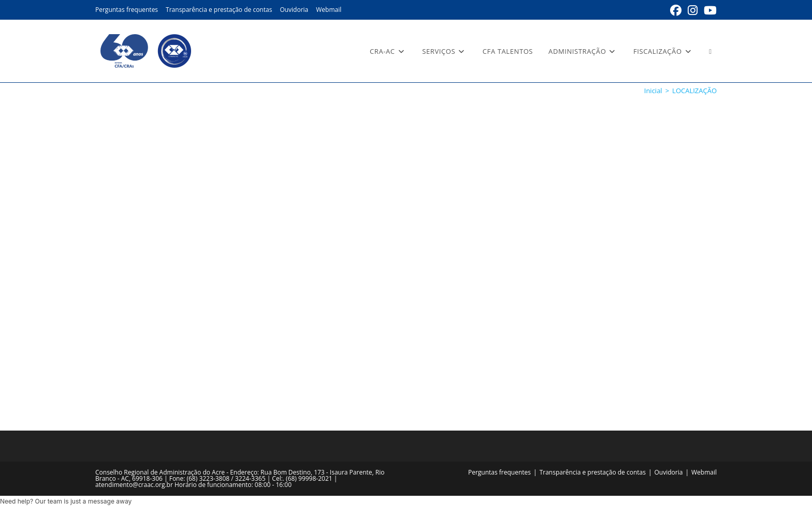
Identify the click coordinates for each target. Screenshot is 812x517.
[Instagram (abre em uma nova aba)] (693, 10)
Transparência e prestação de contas (219, 10)
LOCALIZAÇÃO (694, 91)
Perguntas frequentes (127, 10)
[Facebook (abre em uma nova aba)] (676, 10)
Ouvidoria (294, 10)
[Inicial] (653, 91)
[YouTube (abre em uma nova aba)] (709, 10)
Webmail (329, 10)
